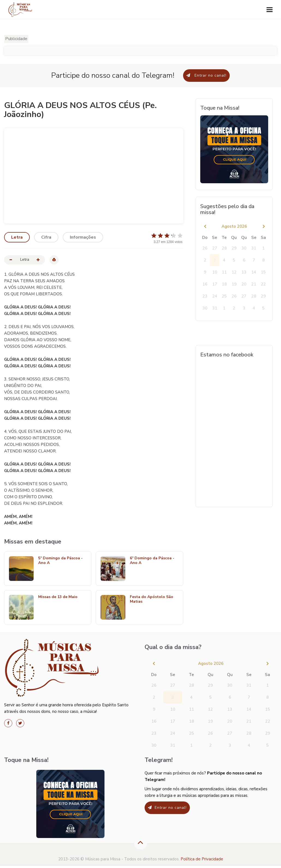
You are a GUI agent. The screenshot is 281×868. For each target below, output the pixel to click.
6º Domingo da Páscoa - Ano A (152, 561)
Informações (83, 237)
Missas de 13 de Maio (58, 597)
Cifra (46, 237)
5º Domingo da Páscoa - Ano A (60, 561)
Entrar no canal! (206, 75)
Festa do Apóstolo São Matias (152, 599)
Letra (17, 237)
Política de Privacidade (202, 859)
